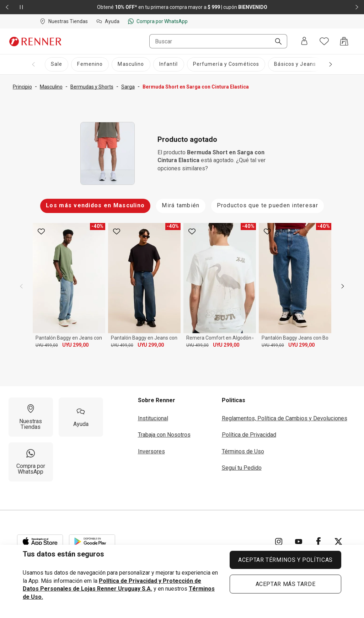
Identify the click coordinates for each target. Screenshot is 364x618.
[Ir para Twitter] (338, 542)
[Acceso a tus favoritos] (324, 41)
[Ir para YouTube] (299, 542)
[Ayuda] (81, 417)
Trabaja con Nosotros (164, 435)
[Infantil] (169, 64)
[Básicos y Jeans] (295, 64)
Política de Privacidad (249, 435)
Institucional (153, 418)
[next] (343, 286)
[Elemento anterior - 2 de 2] (7, 7)
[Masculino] (131, 64)
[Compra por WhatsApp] (31, 462)
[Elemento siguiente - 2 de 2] (357, 7)
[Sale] (57, 64)
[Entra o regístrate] (304, 41)
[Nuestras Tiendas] (31, 417)
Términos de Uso (243, 451)
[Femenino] (90, 64)
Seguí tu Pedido (242, 468)
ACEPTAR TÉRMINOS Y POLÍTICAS (285, 560)
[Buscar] (275, 42)
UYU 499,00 (47, 345)
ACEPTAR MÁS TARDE (286, 584)
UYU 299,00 (75, 345)
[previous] (21, 286)
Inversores (151, 451)
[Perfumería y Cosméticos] (226, 64)
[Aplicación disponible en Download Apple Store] (40, 542)
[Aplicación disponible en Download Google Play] (92, 542)
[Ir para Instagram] (279, 542)
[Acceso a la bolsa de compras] (344, 41)
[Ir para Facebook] (318, 542)
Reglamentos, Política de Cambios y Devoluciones (285, 418)
